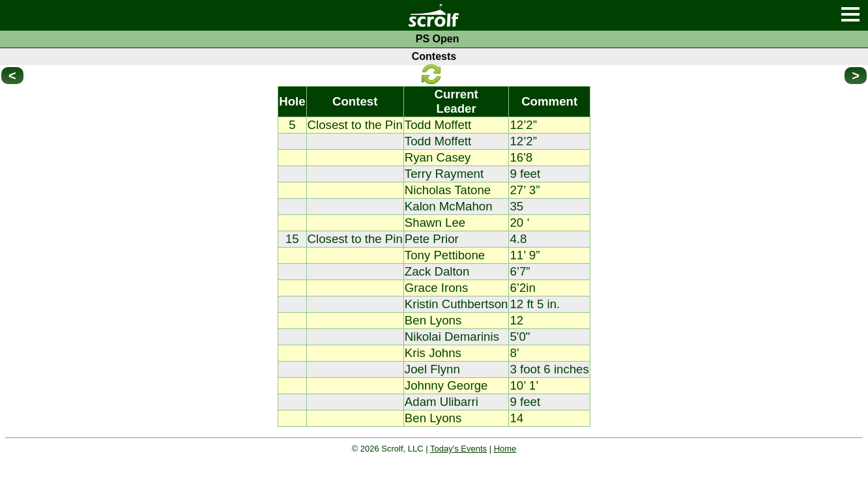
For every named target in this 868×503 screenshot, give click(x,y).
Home (505, 449)
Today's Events (458, 449)
